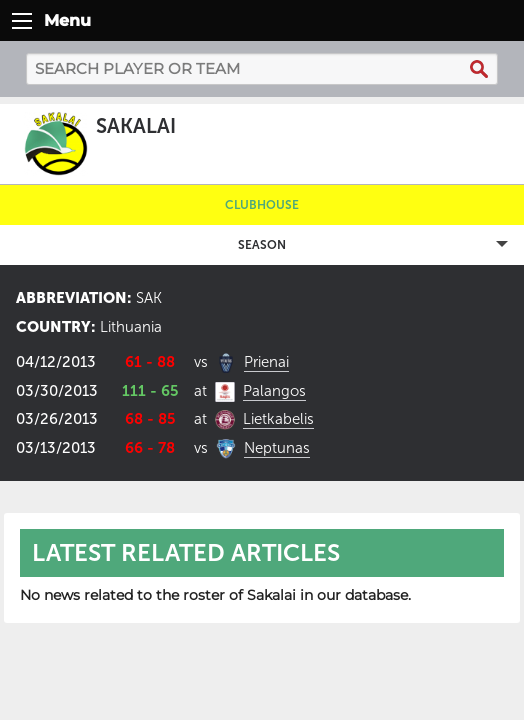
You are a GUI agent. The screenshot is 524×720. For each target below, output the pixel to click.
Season (262, 245)
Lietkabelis (278, 419)
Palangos (274, 391)
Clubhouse (262, 205)
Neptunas (277, 448)
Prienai (266, 362)
